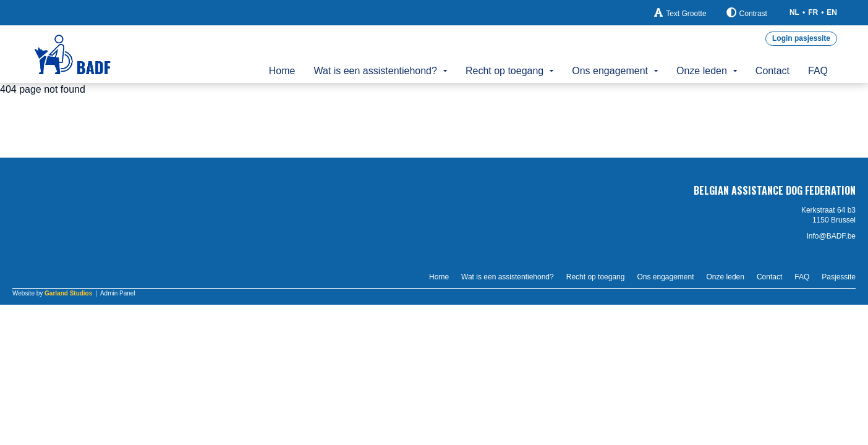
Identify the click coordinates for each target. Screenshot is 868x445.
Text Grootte (680, 13)
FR (813, 12)
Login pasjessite (801, 38)
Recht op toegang (504, 71)
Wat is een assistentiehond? (375, 71)
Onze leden (702, 71)
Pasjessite (839, 277)
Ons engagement (610, 71)
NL (794, 12)
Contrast (747, 13)
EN (832, 12)
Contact (772, 71)
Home (282, 71)
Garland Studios (68, 293)
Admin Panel (118, 293)
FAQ (818, 71)
